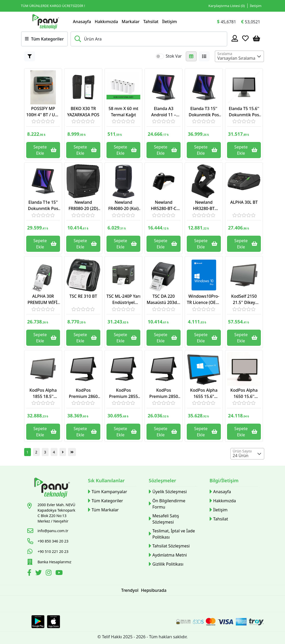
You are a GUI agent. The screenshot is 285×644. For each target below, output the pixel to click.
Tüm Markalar (103, 510)
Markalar (131, 22)
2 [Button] (36, 452)
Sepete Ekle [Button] (45, 150)
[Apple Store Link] (54, 622)
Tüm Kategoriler (106, 501)
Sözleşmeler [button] (163, 480)
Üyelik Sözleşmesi (168, 492)
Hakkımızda (107, 22)
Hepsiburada (154, 590)
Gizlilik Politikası (166, 564)
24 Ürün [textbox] (241, 456)
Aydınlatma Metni (168, 555)
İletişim (170, 22)
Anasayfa (82, 22)
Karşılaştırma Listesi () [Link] (227, 6)
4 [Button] (54, 452)
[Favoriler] (245, 38)
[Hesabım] (235, 38)
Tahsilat (151, 22)
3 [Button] (45, 452)
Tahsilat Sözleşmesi (169, 546)
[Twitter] (39, 573)
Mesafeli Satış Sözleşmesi (164, 519)
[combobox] (239, 56)
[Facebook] (30, 573)
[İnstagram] (49, 573)
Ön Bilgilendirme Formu (167, 504)
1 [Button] (28, 452)
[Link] (46, 22)
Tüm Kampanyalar (108, 492)
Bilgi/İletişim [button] (224, 480)
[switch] (160, 56)
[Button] (30, 56)
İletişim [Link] (256, 6)
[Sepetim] (256, 38)
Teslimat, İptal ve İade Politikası (172, 534)
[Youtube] (60, 573)
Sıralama (225, 54)
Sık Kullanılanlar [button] (106, 480)
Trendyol (130, 590)
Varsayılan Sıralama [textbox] (236, 58)
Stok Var (174, 56)
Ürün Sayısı (242, 451)
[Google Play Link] (38, 622)
